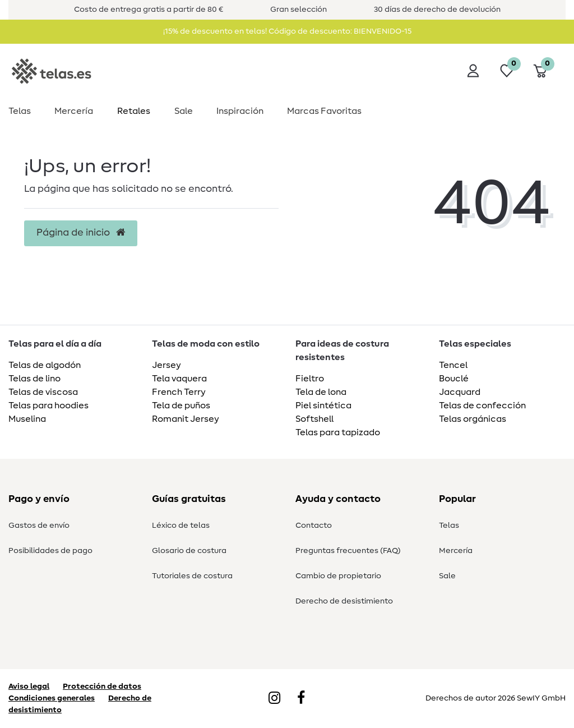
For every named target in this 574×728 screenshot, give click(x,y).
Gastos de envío (39, 526)
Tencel (453, 365)
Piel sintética (323, 406)
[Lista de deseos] (507, 71)
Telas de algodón (45, 365)
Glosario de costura (189, 551)
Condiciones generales (52, 698)
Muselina (27, 419)
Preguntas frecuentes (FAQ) (348, 551)
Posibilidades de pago (50, 551)
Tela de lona (321, 392)
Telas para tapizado (338, 432)
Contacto (314, 526)
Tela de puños (181, 406)
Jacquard (460, 392)
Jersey (166, 365)
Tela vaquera (179, 379)
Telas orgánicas (473, 419)
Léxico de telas (181, 526)
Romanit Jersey (186, 419)
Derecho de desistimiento (344, 601)
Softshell (314, 419)
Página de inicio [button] (81, 233)
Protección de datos (102, 686)
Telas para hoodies (48, 406)
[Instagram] (274, 699)
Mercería (74, 111)
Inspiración (240, 111)
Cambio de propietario (338, 576)
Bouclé (454, 379)
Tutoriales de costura (192, 576)
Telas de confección (482, 406)
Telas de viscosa (43, 392)
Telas (20, 111)
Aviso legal (29, 686)
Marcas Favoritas (324, 111)
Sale (184, 111)
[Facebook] (301, 699)
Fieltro (310, 379)
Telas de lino (34, 379)
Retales (134, 111)
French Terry (179, 392)
